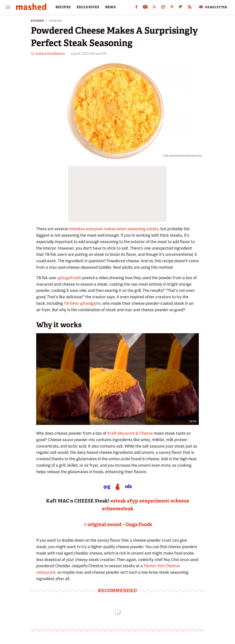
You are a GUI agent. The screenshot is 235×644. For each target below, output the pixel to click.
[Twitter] (154, 8)
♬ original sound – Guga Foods (117, 524)
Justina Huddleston (50, 54)
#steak (118, 501)
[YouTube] (145, 8)
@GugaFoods (69, 278)
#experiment (154, 501)
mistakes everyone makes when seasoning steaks (114, 229)
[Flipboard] (181, 8)
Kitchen (37, 21)
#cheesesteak (118, 509)
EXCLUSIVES (88, 7)
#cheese (180, 501)
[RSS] (190, 8)
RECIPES (63, 7)
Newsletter (213, 7)
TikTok (193, 421)
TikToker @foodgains (82, 303)
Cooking (56, 21)
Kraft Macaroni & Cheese (130, 433)
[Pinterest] (172, 8)
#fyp (132, 501)
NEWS (111, 7)
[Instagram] (163, 8)
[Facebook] (136, 8)
